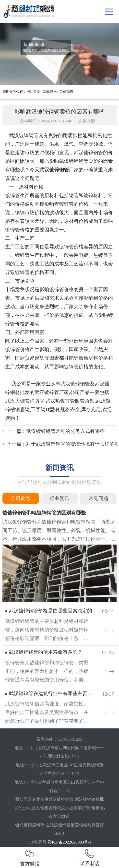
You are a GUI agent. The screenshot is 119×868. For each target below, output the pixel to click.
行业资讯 (59, 498)
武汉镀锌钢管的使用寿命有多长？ (46, 652)
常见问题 (98, 498)
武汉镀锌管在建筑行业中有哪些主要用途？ (55, 693)
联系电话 (89, 857)
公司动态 (66, 92)
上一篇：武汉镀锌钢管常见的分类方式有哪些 (56, 431)
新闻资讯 (50, 92)
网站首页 (33, 92)
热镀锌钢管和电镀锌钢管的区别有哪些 (44, 513)
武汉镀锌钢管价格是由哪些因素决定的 (50, 611)
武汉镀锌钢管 (54, 170)
